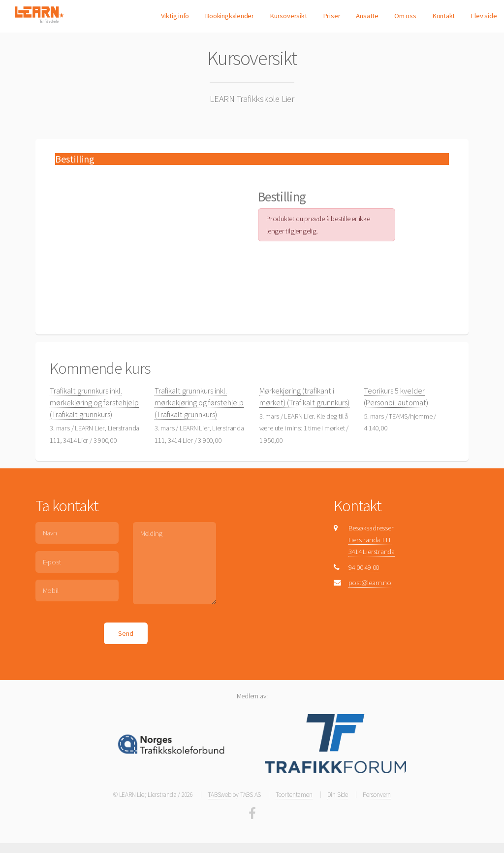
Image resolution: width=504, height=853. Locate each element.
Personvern (377, 795)
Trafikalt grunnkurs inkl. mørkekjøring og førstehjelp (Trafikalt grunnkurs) (94, 402)
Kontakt (443, 16)
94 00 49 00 (364, 567)
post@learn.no (370, 583)
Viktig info (175, 16)
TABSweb (219, 795)
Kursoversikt (288, 16)
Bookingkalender (229, 16)
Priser (332, 16)
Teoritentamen (294, 795)
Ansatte (367, 16)
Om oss (405, 16)
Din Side (338, 795)
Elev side (484, 16)
